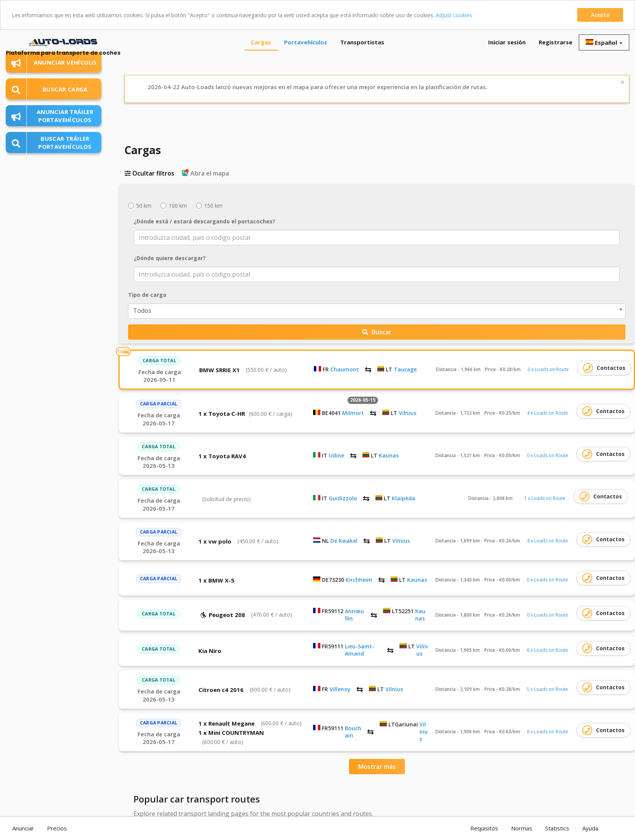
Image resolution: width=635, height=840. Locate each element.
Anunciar (23, 828)
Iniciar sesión (507, 42)
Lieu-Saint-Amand (360, 650)
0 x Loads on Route (548, 369)
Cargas (261, 42)
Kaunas (389, 455)
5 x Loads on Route (547, 689)
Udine (336, 455)
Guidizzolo (343, 498)
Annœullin (354, 615)
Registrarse (555, 42)
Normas (522, 828)
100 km (174, 206)
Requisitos (484, 828)
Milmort (353, 413)
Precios (57, 828)
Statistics (557, 828)
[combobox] (377, 238)
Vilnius (408, 413)
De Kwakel (344, 541)
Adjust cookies (454, 15)
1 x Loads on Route (545, 498)
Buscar (377, 332)
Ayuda (590, 828)
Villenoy (340, 689)
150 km (209, 206)
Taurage (405, 369)
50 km (140, 206)
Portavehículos (306, 42)
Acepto (600, 15)
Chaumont (345, 369)
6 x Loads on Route (547, 650)
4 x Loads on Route (547, 413)
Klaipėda (404, 498)
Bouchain (353, 732)
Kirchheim (359, 580)
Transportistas (362, 42)
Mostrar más (377, 767)
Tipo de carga (147, 295)
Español (604, 42)
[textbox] (371, 238)
